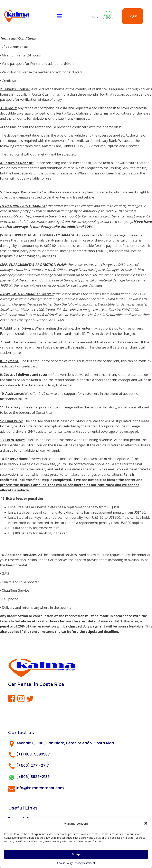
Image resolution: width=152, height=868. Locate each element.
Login (133, 16)
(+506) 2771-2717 (33, 765)
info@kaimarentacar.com (40, 788)
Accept (76, 854)
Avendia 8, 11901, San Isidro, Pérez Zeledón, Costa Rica (65, 743)
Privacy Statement (85, 863)
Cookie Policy (65, 863)
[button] (146, 823)
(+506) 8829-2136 (33, 777)
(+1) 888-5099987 (33, 754)
